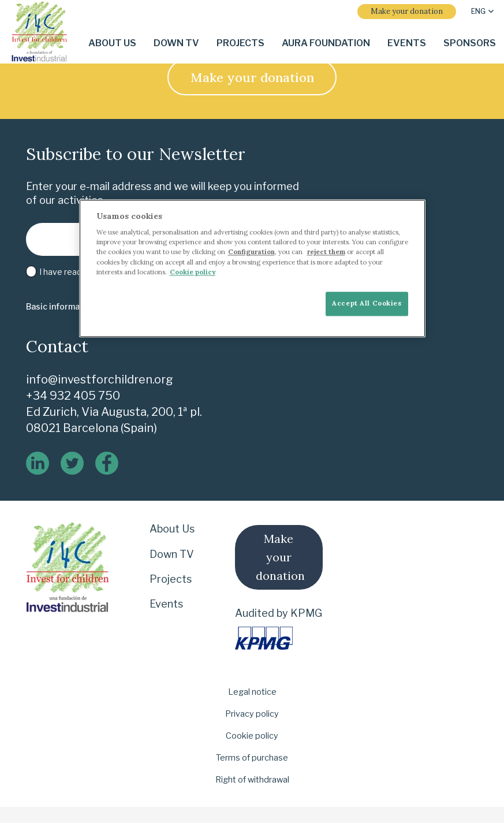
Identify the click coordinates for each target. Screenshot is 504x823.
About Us (172, 529)
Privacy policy (252, 714)
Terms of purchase (252, 758)
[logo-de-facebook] (107, 463)
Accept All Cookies (367, 303)
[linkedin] (38, 463)
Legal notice (252, 692)
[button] (482, 12)
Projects (171, 579)
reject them (326, 252)
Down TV (172, 554)
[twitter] (72, 463)
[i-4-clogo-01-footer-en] (39, 32)
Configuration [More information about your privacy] (251, 252)
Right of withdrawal (252, 780)
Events (166, 604)
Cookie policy (252, 736)
